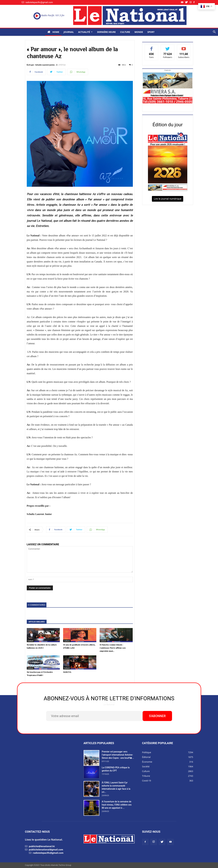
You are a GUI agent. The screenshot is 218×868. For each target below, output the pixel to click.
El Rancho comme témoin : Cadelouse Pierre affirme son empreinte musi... (113, 648)
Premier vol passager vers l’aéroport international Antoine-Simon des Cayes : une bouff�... (118, 755)
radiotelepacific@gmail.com (48, 853)
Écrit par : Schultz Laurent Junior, (41, 65)
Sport (151, 32)
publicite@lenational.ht (42, 846)
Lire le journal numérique (168, 199)
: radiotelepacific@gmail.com (39, 2)
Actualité (85, 32)
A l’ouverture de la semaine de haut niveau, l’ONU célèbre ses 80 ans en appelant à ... (117, 805)
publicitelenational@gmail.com (46, 850)
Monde (139, 32)
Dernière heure (106, 32)
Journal (69, 32)
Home (53, 32)
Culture (125, 32)
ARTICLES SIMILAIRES (37, 622)
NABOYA (67, 672)
